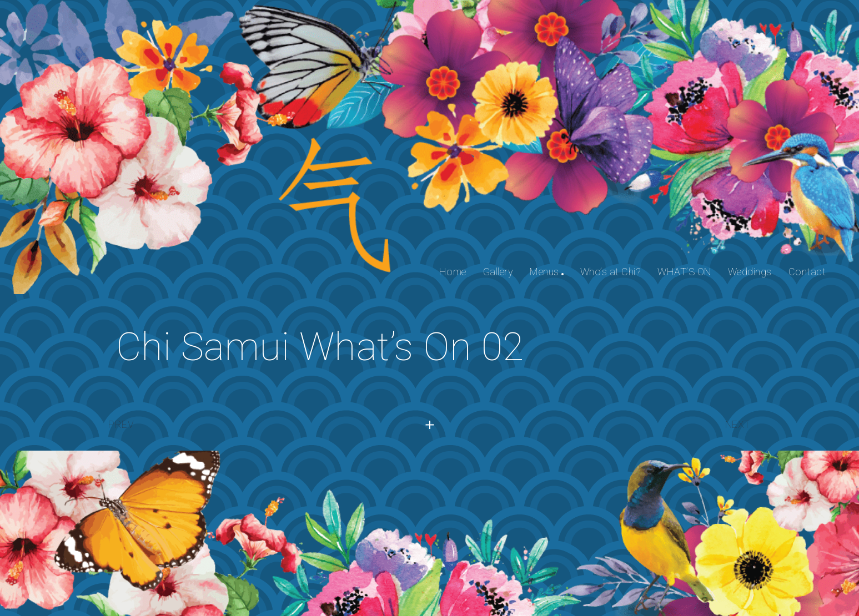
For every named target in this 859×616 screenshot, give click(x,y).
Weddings (750, 272)
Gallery (498, 272)
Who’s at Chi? (611, 272)
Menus (544, 272)
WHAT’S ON (684, 272)
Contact (807, 272)
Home (453, 272)
